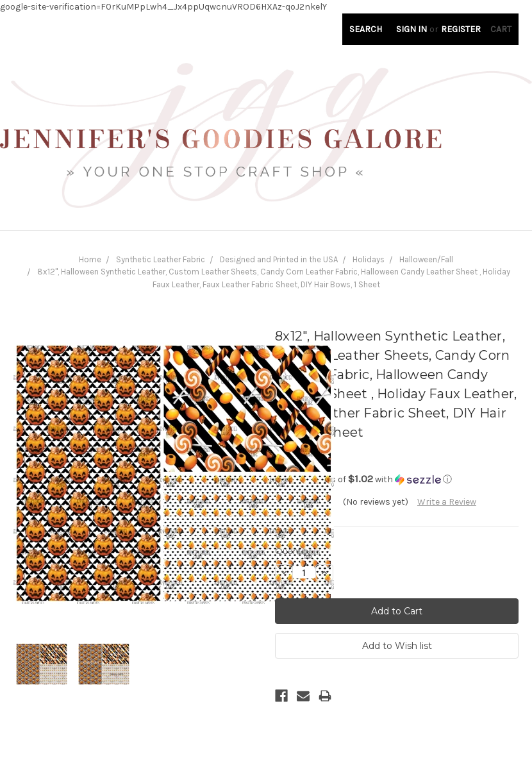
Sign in (411, 29)
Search (366, 29)
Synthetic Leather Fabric (161, 259)
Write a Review (447, 502)
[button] (397, 479)
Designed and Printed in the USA (279, 259)
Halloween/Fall (426, 259)
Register (461, 29)
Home (90, 259)
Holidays (369, 259)
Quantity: (294, 551)
